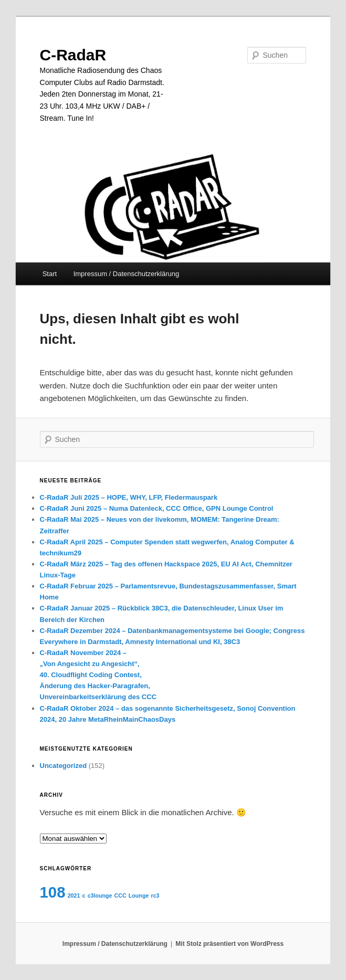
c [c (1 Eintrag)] (84, 895)
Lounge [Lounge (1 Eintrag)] (139, 895)
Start (50, 274)
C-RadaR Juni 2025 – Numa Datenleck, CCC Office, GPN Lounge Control (157, 508)
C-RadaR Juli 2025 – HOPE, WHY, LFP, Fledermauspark (129, 497)
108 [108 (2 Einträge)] (53, 892)
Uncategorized (64, 766)
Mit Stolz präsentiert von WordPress (229, 944)
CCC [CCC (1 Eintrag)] (120, 895)
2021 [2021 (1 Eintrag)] (74, 895)
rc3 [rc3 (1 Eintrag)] (155, 895)
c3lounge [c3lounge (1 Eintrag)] (100, 895)
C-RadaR (73, 55)
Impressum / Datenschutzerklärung (127, 274)
